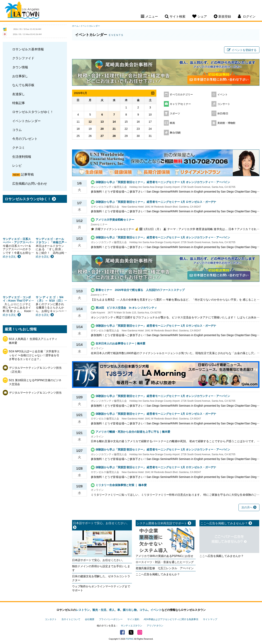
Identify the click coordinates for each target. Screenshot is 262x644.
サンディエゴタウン (131, 626)
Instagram (140, 632)
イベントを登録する (242, 50)
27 (102, 136)
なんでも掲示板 (23, 85)
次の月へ (249, 507)
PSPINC (130, 639)
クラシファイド (23, 58)
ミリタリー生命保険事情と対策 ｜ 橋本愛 (121, 485)
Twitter (131, 632)
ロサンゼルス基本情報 (28, 49)
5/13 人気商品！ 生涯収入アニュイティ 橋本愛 (34, 341)
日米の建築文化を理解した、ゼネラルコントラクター (101, 578)
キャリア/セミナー (180, 104)
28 (114, 136)
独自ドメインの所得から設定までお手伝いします (101, 568)
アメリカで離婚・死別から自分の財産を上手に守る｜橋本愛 (133, 432)
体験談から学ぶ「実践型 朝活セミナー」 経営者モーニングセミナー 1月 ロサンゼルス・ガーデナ (156, 202)
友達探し (19, 94)
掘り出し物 (130, 610)
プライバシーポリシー (111, 619)
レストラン (83, 610)
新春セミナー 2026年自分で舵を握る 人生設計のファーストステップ (141, 290)
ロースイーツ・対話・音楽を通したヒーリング (165, 562)
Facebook (122, 632)
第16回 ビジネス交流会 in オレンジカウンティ (126, 308)
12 (90, 122)
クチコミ (19, 148)
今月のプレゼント (25, 139)
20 (102, 129)
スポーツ (175, 114)
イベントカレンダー (26, 121)
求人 (112, 610)
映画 (172, 123)
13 (102, 122)
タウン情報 (20, 67)
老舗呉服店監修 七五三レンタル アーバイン (165, 568)
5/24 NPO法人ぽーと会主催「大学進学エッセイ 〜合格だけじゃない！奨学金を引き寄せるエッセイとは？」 (34, 355)
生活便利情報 (22, 157)
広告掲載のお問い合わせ (30, 183)
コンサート (224, 104)
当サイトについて (71, 619)
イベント (223, 95)
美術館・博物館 (226, 123)
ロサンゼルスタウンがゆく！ (33, 112)
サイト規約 (133, 619)
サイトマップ (210, 619)
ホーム (75, 26)
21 (114, 129)
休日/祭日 (223, 114)
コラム (17, 130)
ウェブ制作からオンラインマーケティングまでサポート (101, 588)
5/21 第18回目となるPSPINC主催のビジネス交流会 (35, 382)
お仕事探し (20, 76)
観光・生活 (99, 610)
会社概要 (90, 619)
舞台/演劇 (175, 133)
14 (114, 122)
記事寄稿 (27, 174)
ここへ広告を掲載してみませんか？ (158, 574)
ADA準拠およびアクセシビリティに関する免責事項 (171, 619)
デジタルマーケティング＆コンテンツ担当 (35, 393)
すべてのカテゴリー (181, 95)
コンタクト (51, 619)
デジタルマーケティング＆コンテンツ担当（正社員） (35, 370)
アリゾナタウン (155, 626)
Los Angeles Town (22, 11)
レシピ (17, 165)
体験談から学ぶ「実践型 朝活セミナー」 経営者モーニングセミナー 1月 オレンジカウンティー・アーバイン (163, 182)
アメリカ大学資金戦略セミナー (115, 220)
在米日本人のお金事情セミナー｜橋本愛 (120, 343)
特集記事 (19, 103)
